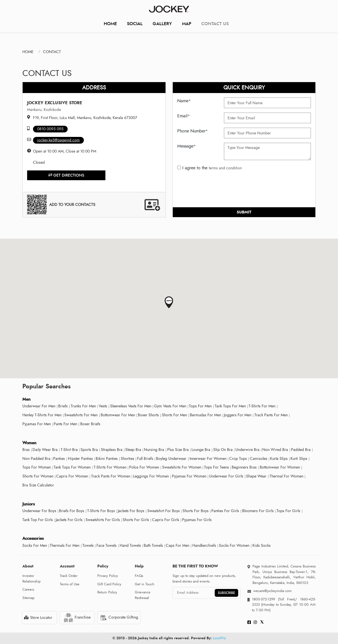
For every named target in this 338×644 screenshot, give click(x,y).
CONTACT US (215, 24)
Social (135, 24)
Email (184, 116)
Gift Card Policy (109, 584)
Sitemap (28, 598)
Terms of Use (70, 584)
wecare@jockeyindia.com (272, 591)
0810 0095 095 (50, 129)
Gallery (162, 24)
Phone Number (192, 131)
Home (110, 24)
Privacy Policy (108, 576)
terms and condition (225, 168)
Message (186, 146)
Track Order (69, 576)
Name (184, 101)
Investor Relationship (31, 579)
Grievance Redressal (143, 595)
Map (187, 24)
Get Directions (66, 175)
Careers (28, 590)
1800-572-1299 (263, 599)
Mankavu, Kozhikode (44, 110)
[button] (169, 302)
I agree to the (210, 168)
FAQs (139, 576)
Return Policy (107, 592)
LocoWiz (219, 638)
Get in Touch (145, 584)
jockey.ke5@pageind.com (58, 140)
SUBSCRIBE (226, 593)
